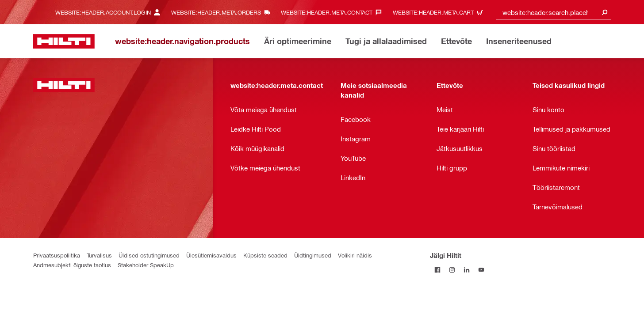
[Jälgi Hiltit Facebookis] (437, 270)
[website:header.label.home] (64, 41)
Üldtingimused (313, 255)
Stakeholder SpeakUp (146, 265)
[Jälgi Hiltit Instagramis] (452, 270)
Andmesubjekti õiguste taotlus (72, 265)
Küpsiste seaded (265, 255)
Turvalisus (99, 255)
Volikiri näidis (355, 255)
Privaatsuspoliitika (57, 255)
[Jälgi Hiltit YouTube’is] (481, 270)
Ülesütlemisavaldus (211, 255)
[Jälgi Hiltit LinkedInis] (466, 270)
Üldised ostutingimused (149, 255)
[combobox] (553, 12)
